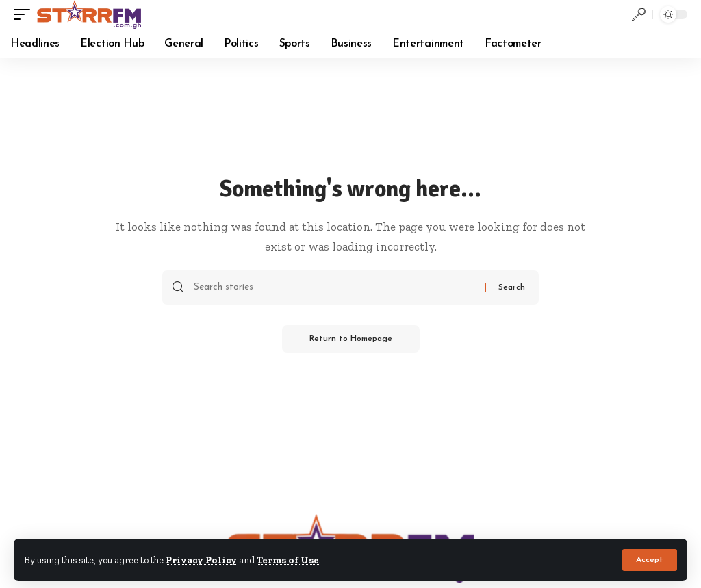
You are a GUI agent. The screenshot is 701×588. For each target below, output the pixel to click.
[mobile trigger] (25, 14)
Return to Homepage (351, 339)
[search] (639, 14)
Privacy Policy (201, 560)
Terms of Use (288, 560)
